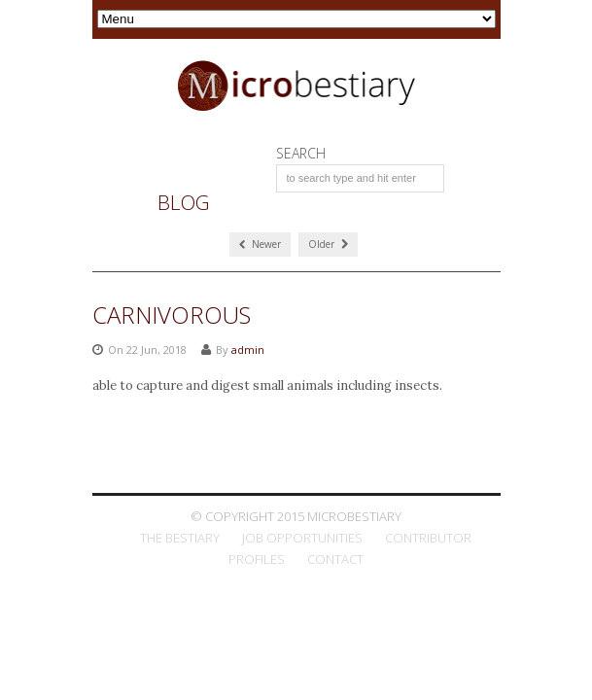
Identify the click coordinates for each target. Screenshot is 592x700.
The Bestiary (180, 538)
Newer (260, 244)
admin (248, 350)
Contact (335, 559)
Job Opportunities (302, 538)
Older (328, 244)
